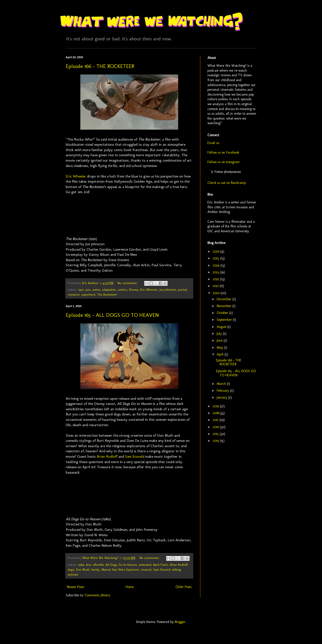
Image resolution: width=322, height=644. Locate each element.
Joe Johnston (168, 290)
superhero (88, 294)
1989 (81, 565)
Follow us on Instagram (224, 162)
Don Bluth (83, 570)
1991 (81, 290)
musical (146, 570)
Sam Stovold (135, 456)
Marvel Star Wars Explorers (120, 570)
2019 (216, 406)
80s (89, 565)
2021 (216, 286)
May (220, 348)
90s (88, 290)
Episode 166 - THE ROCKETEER (100, 66)
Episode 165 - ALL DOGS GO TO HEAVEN (112, 315)
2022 (216, 279)
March (222, 384)
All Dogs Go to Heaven (121, 565)
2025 (216, 258)
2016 (216, 427)
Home (130, 587)
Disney (134, 290)
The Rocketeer (107, 294)
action (96, 290)
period (182, 290)
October (223, 313)
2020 (217, 293)
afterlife (98, 565)
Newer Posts (75, 587)
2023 (216, 272)
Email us (213, 143)
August (222, 327)
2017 (216, 420)
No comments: (128, 283)
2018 (216, 413)
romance (74, 294)
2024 (217, 265)
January (222, 397)
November (225, 306)
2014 (216, 441)
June (220, 340)
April (221, 354)
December (225, 299)
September (225, 320)
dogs (71, 570)
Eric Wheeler (76, 176)
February (223, 391)
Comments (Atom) (97, 595)
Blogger (180, 622)
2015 (216, 434)
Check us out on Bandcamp (227, 183)
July (220, 334)
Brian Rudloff (107, 456)
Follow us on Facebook (223, 152)
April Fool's (161, 565)
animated (145, 565)
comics (123, 290)
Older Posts (183, 587)
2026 (217, 251)
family (96, 570)
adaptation (109, 290)
